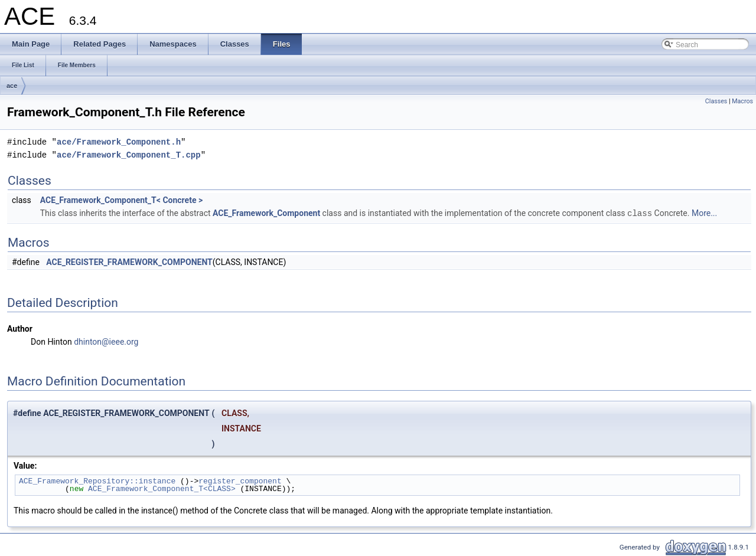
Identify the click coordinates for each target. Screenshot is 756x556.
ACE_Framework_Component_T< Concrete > (121, 200)
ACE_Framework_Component (266, 213)
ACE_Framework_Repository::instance (97, 480)
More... (704, 213)
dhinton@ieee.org (106, 341)
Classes (716, 101)
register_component (240, 480)
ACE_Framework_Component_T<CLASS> (162, 488)
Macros (742, 101)
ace (12, 86)
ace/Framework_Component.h (119, 142)
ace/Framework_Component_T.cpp (129, 155)
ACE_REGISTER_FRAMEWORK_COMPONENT (129, 261)
